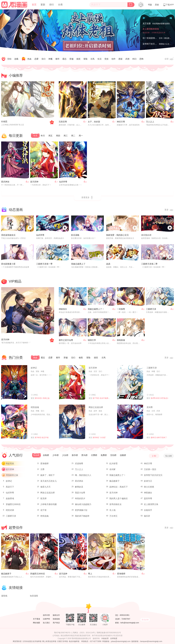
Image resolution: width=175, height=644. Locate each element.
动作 (113, 59)
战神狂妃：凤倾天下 (119, 487)
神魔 (50, 59)
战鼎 (108, 264)
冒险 (85, 59)
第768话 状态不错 (42, 438)
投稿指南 (56, 619)
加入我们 (46, 623)
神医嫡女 (148, 493)
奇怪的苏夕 (80, 498)
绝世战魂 (35, 407)
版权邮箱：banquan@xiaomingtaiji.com (147, 641)
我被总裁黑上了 (78, 264)
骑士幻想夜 (149, 487)
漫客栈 (4, 596)
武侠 (127, 59)
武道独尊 (79, 463)
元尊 (42, 469)
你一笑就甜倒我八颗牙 (153, 38)
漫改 (100, 411)
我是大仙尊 (80, 493)
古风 (92, 59)
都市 (57, 59)
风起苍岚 (10, 463)
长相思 (4, 122)
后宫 (95, 371)
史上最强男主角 (151, 504)
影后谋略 (75, 235)
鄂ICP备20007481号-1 (63, 633)
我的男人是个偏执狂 (119, 498)
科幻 (134, 59)
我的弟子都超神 (82, 516)
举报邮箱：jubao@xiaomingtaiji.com (116, 641)
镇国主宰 (92, 340)
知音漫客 (34, 596)
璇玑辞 (147, 516)
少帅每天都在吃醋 (49, 504)
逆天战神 (63, 574)
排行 (52, 5)
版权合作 (56, 615)
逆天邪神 (34, 182)
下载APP (168, 5)
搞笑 (78, 59)
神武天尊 (121, 122)
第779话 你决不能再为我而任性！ (106, 398)
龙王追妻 (147, 23)
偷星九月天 (45, 487)
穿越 (71, 59)
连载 (16, 59)
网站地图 (36, 623)
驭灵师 (43, 498)
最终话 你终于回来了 (159, 438)
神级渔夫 (63, 309)
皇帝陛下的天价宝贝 (152, 44)
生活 (99, 59)
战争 (95, 411)
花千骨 (43, 510)
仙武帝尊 (63, 182)
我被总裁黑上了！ (96, 309)
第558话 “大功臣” (99, 438)
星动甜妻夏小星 (8, 264)
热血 (29, 59)
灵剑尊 (150, 407)
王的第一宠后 (150, 469)
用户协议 (56, 623)
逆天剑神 (5, 339)
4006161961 (125, 615)
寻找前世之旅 (12, 475)
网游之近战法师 (96, 407)
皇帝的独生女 (116, 504)
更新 (43, 5)
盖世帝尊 (148, 498)
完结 (9, 59)
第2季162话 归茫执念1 (159, 398)
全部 (169, 59)
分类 (60, 5)
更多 (169, 210)
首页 (34, 5)
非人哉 (112, 510)
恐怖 (141, 59)
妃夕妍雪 (113, 463)
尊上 (90, 574)
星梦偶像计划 (81, 510)
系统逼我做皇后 (8, 235)
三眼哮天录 (151, 309)
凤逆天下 (10, 487)
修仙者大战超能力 (83, 504)
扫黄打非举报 (63, 641)
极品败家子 (114, 481)
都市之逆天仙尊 (66, 340)
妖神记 (34, 368)
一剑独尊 (121, 309)
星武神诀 (5, 182)
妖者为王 (148, 481)
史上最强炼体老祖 (151, 29)
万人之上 (150, 122)
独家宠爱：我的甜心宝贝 (117, 235)
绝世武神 (10, 510)
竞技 (106, 59)
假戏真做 (121, 340)
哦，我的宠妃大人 (83, 475)
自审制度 (114, 638)
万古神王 (113, 516)
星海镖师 (44, 463)
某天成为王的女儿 (49, 481)
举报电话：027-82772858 (91, 641)
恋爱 (36, 59)
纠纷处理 (105, 638)
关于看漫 (36, 619)
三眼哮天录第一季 (44, 264)
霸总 (64, 59)
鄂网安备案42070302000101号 (109, 633)
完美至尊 (63, 122)
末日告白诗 (146, 235)
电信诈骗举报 (74, 641)
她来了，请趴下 (48, 475)
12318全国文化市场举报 (32, 641)
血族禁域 (10, 498)
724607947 (126, 619)
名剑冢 (112, 469)
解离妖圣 (79, 487)
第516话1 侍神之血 (42, 398)
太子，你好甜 (94, 122)
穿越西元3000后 (13, 504)
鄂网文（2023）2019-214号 (84, 633)
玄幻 (43, 59)
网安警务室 (17, 641)
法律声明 (46, 619)
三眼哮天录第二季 (149, 264)
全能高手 (148, 510)
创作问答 (46, 615)
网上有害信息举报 (49, 641)
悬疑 (120, 59)
